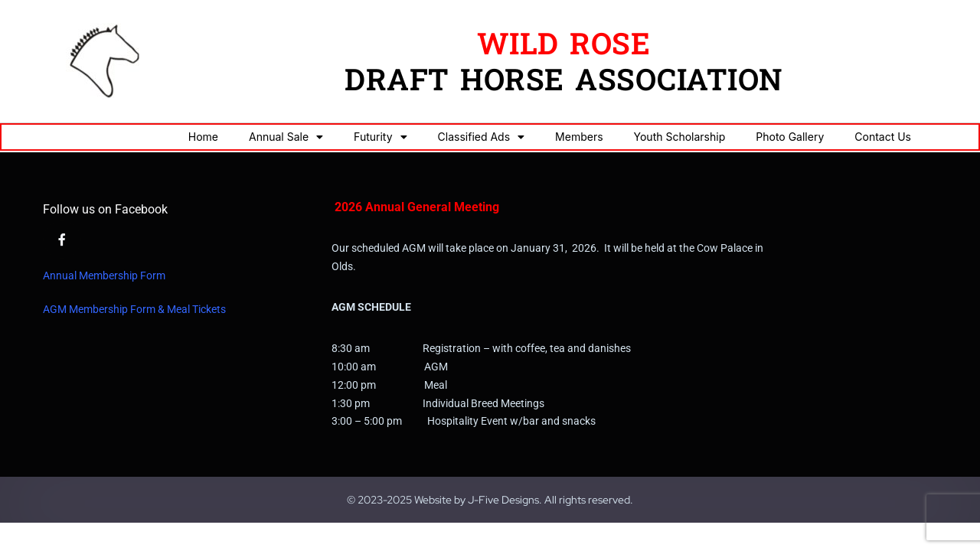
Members (579, 137)
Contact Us (883, 137)
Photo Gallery (790, 137)
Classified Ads (482, 137)
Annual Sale (286, 137)
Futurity (380, 137)
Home (203, 137)
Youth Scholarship (680, 137)
